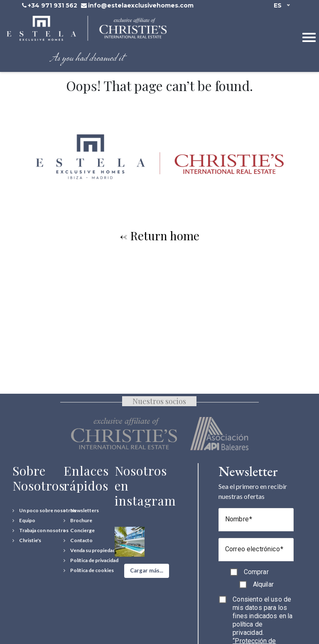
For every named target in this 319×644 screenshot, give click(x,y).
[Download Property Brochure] (78, 521)
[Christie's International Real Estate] (27, 540)
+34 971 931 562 (53, 5)
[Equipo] (24, 521)
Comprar (256, 572)
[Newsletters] (81, 511)
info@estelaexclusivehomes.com (141, 5)
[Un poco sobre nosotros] (44, 511)
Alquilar (263, 584)
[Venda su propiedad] (90, 550)
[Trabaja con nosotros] (40, 530)
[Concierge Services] (79, 530)
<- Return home (159, 236)
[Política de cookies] (89, 570)
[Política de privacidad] (91, 560)
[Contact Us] (78, 540)
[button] (147, 571)
